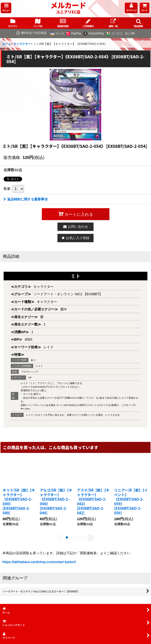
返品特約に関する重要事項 (26, 199)
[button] (6, 8)
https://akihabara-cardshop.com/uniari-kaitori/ (39, 562)
